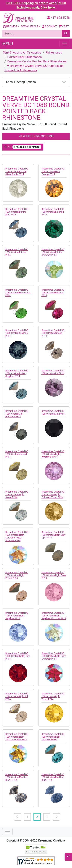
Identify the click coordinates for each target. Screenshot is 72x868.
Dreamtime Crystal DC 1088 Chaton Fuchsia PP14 (53, 293)
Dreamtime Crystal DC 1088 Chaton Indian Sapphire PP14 (17, 373)
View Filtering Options (36, 136)
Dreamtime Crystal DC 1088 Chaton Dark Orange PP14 (53, 172)
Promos (10, 26)
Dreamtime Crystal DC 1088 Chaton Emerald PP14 (53, 212)
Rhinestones (54, 53)
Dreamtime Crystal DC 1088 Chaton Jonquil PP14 (17, 454)
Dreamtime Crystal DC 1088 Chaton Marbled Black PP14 (17, 777)
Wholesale (30, 26)
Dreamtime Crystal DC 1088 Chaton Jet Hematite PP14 (17, 414)
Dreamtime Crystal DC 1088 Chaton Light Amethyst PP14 (53, 454)
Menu (8, 44)
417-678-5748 (58, 18)
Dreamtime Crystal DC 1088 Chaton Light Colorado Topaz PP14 (53, 495)
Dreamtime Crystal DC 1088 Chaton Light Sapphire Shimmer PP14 (54, 616)
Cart (64, 26)
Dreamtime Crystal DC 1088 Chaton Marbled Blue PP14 (53, 777)
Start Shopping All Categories (22, 53)
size (23, 147)
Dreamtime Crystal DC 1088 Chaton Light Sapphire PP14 (17, 616)
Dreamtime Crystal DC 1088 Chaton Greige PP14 (53, 333)
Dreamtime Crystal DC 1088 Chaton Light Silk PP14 (17, 696)
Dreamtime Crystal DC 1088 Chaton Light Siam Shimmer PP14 (54, 656)
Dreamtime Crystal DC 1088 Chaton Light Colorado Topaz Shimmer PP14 (17, 536)
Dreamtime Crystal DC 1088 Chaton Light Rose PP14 (54, 575)
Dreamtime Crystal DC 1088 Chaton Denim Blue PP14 (17, 212)
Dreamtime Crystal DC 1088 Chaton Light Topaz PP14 (53, 696)
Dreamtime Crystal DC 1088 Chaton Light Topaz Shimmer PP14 (17, 737)
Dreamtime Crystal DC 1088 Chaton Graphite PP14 (17, 333)
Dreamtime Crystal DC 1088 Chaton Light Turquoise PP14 (53, 737)
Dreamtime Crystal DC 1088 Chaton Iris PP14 (53, 372)
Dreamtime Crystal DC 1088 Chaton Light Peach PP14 (17, 575)
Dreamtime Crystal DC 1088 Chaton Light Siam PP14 (18, 656)
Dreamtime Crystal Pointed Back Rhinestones (37, 61)
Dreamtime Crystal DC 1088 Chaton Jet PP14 (53, 412)
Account (49, 26)
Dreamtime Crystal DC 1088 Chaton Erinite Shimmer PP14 (53, 252)
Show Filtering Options (21, 82)
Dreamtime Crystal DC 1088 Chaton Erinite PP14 (17, 252)
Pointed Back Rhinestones (24, 57)
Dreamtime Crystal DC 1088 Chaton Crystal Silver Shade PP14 (17, 172)
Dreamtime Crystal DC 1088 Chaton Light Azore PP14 (17, 495)
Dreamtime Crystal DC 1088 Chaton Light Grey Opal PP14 (53, 535)
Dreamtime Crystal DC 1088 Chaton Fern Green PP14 (18, 293)
